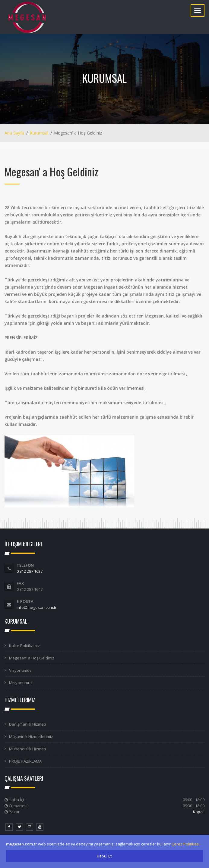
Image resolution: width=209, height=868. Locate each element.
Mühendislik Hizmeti (27, 749)
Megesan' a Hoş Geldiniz (32, 658)
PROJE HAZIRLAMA (25, 761)
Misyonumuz (21, 683)
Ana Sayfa (14, 133)
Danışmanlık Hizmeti (27, 724)
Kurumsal (39, 133)
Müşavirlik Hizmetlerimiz (31, 736)
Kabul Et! (105, 856)
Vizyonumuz (20, 670)
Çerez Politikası (186, 844)
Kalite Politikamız (24, 646)
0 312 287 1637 (30, 571)
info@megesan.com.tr (37, 607)
